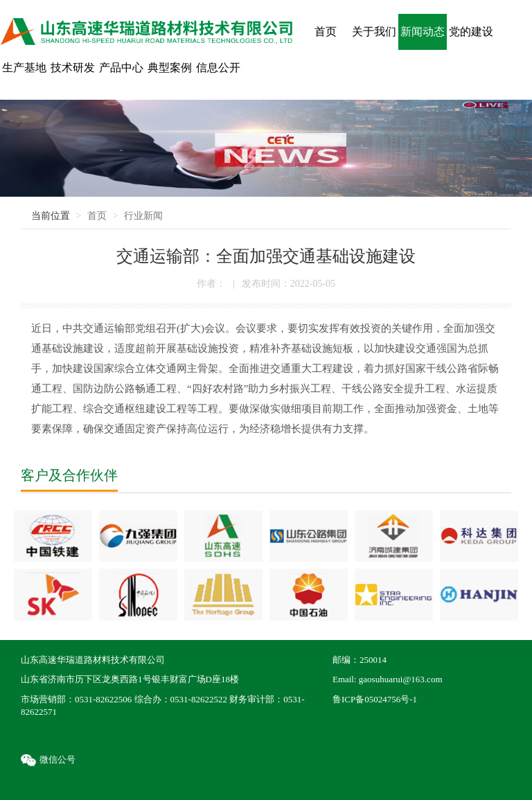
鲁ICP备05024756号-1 (375, 699)
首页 (97, 216)
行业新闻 (143, 216)
